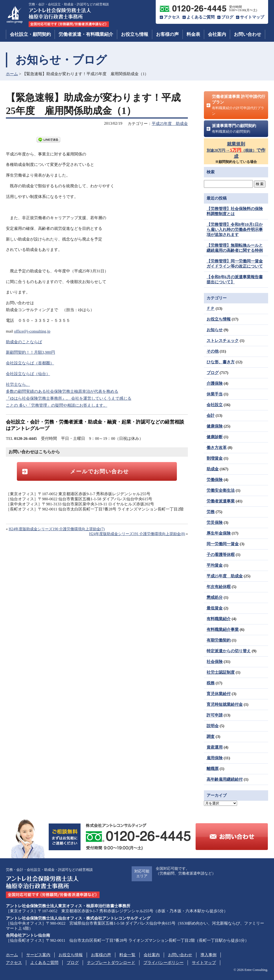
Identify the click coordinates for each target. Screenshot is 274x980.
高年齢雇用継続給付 (225, 779)
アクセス (172, 17)
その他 (213, 351)
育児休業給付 (219, 694)
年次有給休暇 (219, 587)
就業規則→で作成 (236, 150)
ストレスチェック (223, 341)
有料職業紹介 (219, 619)
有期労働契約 (219, 640)
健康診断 (215, 437)
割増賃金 (215, 458)
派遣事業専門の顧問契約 (234, 129)
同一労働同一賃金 (223, 544)
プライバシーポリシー (163, 963)
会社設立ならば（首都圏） (30, 363)
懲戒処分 (215, 597)
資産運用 (215, 747)
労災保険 (215, 523)
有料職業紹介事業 (223, 630)
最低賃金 (215, 608)
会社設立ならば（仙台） (28, 374)
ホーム (12, 74)
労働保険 (215, 480)
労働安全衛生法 (221, 490)
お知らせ (215, 330)
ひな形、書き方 (221, 362)
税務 (211, 683)
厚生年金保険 (219, 533)
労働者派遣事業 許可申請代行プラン (239, 105)
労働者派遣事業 (221, 501)
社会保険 (215, 662)
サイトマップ (252, 17)
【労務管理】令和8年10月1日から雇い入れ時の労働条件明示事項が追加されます (235, 230)
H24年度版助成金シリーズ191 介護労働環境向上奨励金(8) (137, 534)
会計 (211, 415)
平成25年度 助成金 (170, 124)
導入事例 (208, 955)
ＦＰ (211, 308)
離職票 (213, 769)
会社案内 (217, 34)
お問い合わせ (248, 34)
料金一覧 (127, 955)
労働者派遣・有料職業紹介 (86, 34)
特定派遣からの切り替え (229, 651)
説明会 (213, 726)
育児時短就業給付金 (225, 704)
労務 (211, 512)
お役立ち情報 (135, 34)
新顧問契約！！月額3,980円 (31, 352)
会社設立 (215, 405)
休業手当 (215, 394)
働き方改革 (217, 448)
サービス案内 (38, 955)
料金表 (193, 34)
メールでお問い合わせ (100, 471)
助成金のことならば (24, 342)
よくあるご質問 (201, 17)
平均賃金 (215, 565)
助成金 (213, 469)
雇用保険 (215, 758)
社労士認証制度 (221, 672)
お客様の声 (167, 34)
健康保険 (215, 426)
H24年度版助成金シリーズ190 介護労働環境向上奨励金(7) (57, 529)
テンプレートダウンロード (111, 963)
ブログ (227, 17)
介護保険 (215, 383)
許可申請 (215, 715)
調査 (211, 737)
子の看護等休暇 (221, 555)
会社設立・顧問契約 (30, 34)
